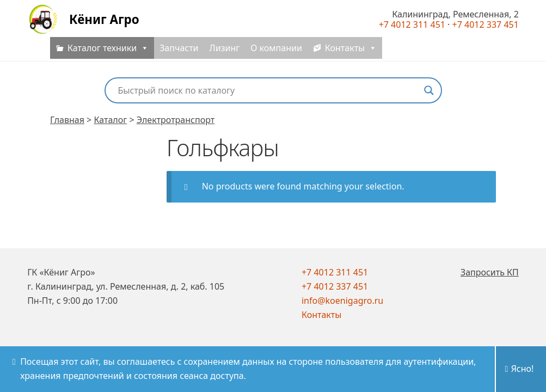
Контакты (321, 315)
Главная (67, 120)
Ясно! (523, 369)
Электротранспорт (176, 120)
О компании (276, 54)
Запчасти (179, 54)
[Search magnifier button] (429, 90)
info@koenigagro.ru (342, 301)
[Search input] (268, 90)
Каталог (110, 120)
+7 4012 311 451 (335, 272)
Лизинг (225, 54)
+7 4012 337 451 (335, 286)
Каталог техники (108, 54)
